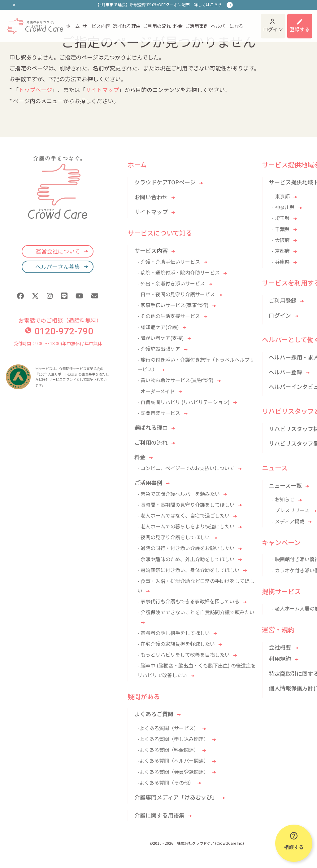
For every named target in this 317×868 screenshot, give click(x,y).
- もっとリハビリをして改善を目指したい (184, 654)
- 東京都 (281, 196)
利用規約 (280, 659)
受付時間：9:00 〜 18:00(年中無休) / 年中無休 (58, 343)
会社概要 (280, 647)
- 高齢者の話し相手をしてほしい (174, 633)
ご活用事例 (197, 26)
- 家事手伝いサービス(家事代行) (173, 305)
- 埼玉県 (281, 218)
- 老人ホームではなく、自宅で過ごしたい (184, 515)
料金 (178, 26)
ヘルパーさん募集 (58, 267)
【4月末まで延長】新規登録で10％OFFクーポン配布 (159, 4)
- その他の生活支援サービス (169, 316)
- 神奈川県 (283, 207)
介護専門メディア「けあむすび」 (176, 797)
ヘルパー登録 (285, 372)
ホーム (73, 26)
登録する (300, 29)
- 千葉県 (281, 229)
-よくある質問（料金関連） (168, 750)
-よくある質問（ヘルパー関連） (173, 760)
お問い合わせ (151, 197)
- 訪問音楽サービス (159, 413)
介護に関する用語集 (159, 815)
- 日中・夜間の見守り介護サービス (176, 294)
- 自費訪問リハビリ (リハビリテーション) (184, 402)
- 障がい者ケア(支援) (161, 338)
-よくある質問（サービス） (168, 728)
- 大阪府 (281, 240)
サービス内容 (96, 26)
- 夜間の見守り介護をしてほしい (174, 537)
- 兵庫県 (281, 262)
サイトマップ (102, 90)
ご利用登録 (283, 300)
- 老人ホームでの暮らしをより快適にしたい (186, 526)
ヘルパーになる (227, 26)
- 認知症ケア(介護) (158, 327)
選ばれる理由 (127, 26)
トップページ (35, 90)
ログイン (273, 29)
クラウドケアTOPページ (165, 182)
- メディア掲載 (288, 521)
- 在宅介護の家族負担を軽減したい (176, 644)
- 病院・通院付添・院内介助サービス (179, 272)
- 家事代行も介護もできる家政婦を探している (188, 601)
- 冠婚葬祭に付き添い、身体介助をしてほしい (189, 570)
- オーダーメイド (156, 391)
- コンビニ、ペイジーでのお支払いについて (186, 468)
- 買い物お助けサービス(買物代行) (176, 380)
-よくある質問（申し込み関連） (173, 739)
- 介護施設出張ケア (159, 349)
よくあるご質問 (154, 714)
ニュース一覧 (285, 485)
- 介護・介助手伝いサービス (169, 262)
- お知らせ (283, 499)
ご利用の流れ (157, 26)
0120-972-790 (59, 331)
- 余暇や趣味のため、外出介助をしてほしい (186, 559)
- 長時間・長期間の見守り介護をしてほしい (186, 504)
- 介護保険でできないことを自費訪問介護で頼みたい (196, 612)
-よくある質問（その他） (166, 782)
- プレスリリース (291, 510)
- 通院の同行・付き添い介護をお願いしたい (186, 548)
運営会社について (58, 251)
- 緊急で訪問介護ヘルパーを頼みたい (179, 494)
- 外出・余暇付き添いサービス (171, 283)
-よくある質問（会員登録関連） (173, 772)
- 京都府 (281, 251)
